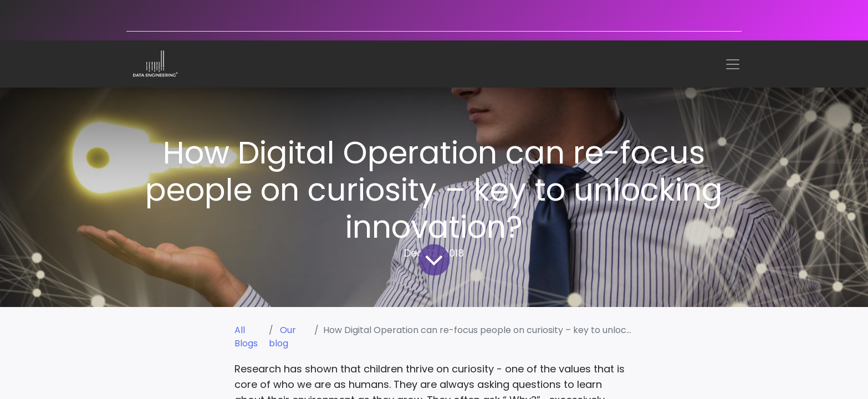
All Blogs (246, 337)
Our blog (282, 337)
